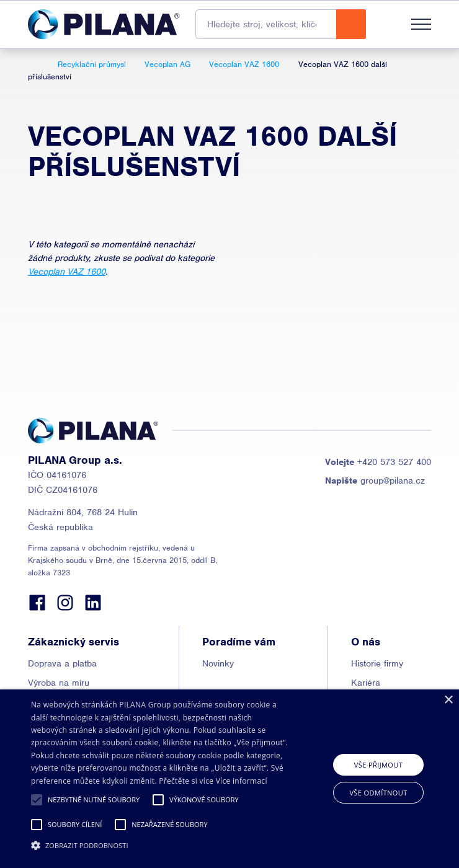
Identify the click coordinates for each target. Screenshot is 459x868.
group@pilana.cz (375, 480)
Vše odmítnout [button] (378, 793)
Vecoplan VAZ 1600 (67, 272)
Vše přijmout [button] (378, 765)
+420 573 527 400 (378, 462)
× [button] (448, 700)
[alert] (229, 779)
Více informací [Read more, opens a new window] (242, 781)
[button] (37, 800)
